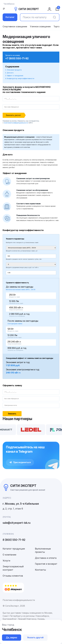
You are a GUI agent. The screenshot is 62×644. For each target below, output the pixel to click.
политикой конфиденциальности (16, 123)
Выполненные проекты (43, 550)
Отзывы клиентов (13, 576)
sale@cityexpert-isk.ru (17, 523)
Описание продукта (14, 70)
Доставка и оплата (46, 558)
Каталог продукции (14, 549)
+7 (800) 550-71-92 (17, 58)
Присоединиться (20, 462)
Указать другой (35, 637)
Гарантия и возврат (46, 564)
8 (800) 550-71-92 (14, 540)
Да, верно (12, 638)
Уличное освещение (40, 26)
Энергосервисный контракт (13, 568)
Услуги (6, 561)
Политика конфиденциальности (19, 600)
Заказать (12, 414)
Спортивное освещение (15, 26)
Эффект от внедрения (15, 76)
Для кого (10, 73)
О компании (9, 555)
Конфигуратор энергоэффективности (21, 78)
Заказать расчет (13, 115)
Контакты (40, 570)
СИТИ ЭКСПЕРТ (26, 9)
